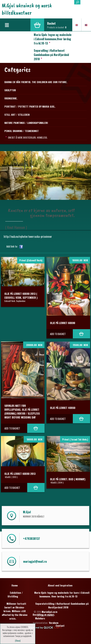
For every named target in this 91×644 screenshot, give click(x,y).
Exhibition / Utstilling (15, 594)
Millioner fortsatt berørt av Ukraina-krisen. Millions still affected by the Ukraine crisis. (15, 611)
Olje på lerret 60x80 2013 (20, 474)
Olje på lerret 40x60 (63, 408)
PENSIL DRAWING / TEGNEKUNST (22, 131)
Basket (51, 23)
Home (15, 585)
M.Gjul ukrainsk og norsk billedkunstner (27, 9)
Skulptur (10, 90)
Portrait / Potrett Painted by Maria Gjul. (30, 106)
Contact (60, 625)
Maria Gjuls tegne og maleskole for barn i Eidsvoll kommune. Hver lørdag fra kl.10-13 (62, 594)
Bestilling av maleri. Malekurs (44, 616)
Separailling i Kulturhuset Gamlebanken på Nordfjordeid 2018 (51, 55)
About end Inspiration (60, 585)
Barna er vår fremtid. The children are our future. (36, 82)
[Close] (18, 641)
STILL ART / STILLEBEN (17, 115)
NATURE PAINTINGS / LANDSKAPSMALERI (26, 123)
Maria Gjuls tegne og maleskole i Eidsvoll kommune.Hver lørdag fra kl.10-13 (53, 39)
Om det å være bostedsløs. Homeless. (28, 137)
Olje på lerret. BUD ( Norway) (68, 479)
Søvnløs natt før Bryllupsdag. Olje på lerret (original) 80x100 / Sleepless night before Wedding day (22, 411)
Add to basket (58, 334)
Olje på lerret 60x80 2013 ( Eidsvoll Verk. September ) (21, 296)
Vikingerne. (11, 98)
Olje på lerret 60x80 (63, 323)
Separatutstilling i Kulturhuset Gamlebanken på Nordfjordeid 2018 (62, 605)
